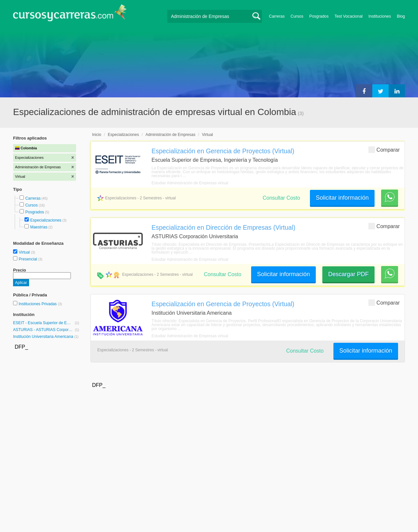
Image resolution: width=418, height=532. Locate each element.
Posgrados (319, 16)
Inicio (97, 135)
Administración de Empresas (170, 135)
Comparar (384, 150)
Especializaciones (46, 220)
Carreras (277, 16)
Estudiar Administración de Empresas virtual (190, 183)
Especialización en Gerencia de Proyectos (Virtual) (223, 151)
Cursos (297, 16)
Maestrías (39, 227)
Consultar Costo (281, 198)
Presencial (28, 259)
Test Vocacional (348, 16)
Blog (401, 16)
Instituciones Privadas (40, 304)
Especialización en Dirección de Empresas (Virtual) (223, 227)
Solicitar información (342, 198)
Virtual (25, 252)
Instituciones (380, 16)
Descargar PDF (348, 274)
